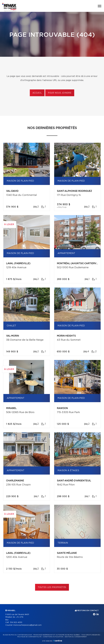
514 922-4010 (16, 622)
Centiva (58, 641)
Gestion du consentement (76, 637)
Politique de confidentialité (29, 637)
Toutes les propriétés (52, 587)
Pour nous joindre (60, 93)
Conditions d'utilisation (53, 637)
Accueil (37, 93)
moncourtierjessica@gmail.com (27, 625)
